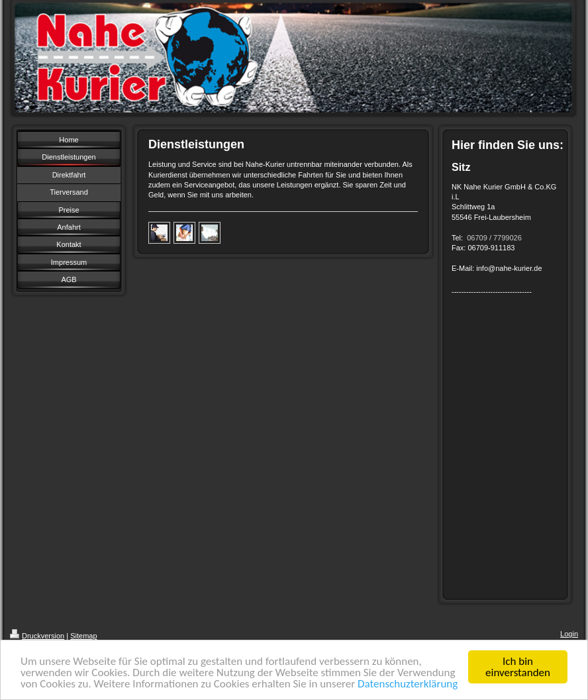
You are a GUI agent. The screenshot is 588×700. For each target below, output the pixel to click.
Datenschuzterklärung (408, 684)
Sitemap (83, 636)
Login (569, 634)
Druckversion (37, 636)
